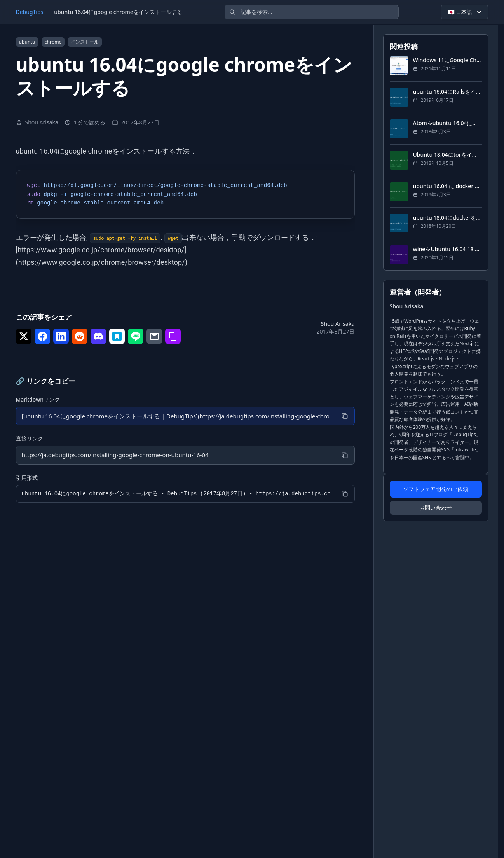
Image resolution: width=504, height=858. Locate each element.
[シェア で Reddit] (80, 336)
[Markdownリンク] (175, 416)
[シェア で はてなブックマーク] (117, 336)
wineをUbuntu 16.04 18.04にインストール (447, 249)
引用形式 (27, 479)
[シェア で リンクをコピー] (173, 336)
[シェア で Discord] (98, 336)
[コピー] (344, 416)
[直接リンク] (175, 456)
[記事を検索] (312, 12)
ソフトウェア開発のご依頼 (436, 489)
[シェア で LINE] (136, 336)
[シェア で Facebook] (42, 336)
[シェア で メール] (154, 336)
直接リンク (30, 439)
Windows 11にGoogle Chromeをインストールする (447, 60)
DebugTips (30, 12)
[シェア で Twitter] (24, 336)
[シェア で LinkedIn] (61, 336)
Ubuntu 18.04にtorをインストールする (447, 155)
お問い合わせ (436, 508)
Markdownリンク (38, 399)
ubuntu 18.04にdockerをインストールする (447, 218)
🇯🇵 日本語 (465, 12)
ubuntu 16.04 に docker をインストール (447, 186)
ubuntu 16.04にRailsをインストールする (447, 92)
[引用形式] (175, 495)
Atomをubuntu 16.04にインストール (447, 123)
